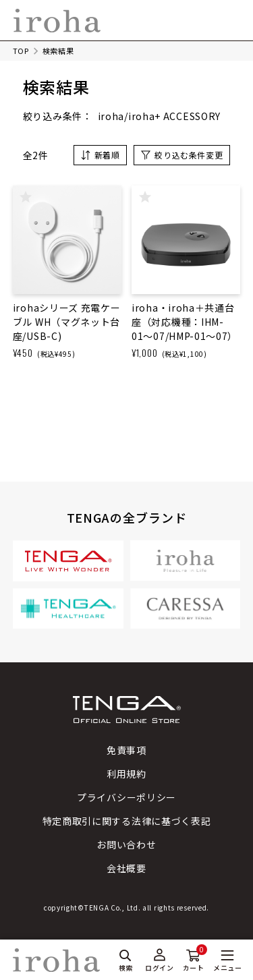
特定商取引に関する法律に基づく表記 (127, 821)
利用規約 (126, 774)
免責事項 (126, 750)
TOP (21, 51)
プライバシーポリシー (126, 797)
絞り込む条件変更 (189, 155)
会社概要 (126, 868)
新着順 (107, 155)
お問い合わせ (126, 844)
